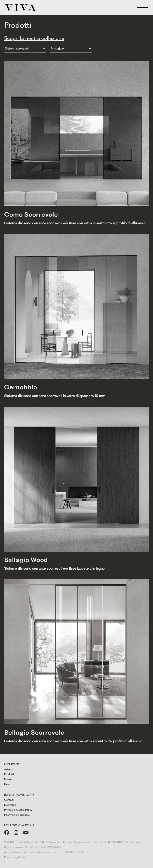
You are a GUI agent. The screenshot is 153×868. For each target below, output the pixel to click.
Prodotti (9, 774)
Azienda (9, 769)
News (7, 784)
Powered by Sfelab (15, 857)
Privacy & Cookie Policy (18, 810)
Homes (8, 779)
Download (10, 805)
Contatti (9, 800)
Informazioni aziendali (17, 815)
